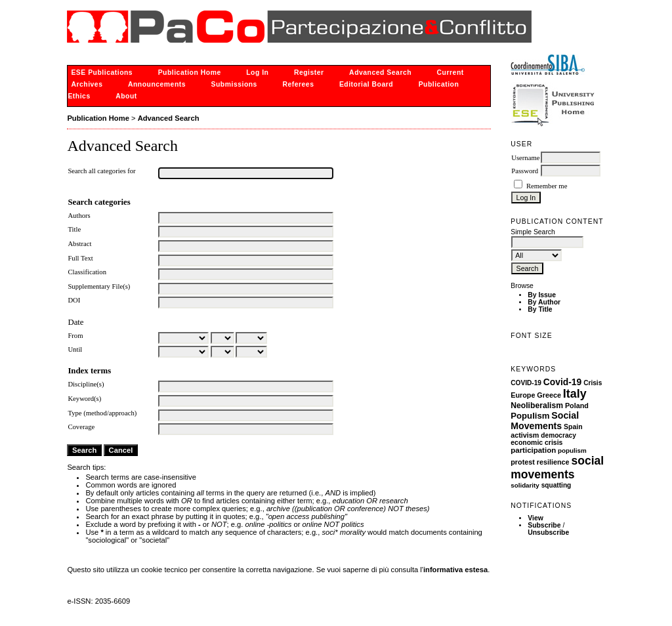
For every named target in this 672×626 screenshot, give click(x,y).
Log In (257, 73)
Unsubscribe (548, 532)
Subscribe (544, 525)
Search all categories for (101, 171)
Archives (87, 84)
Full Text (80, 258)
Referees (298, 84)
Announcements (157, 84)
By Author (544, 302)
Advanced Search (380, 73)
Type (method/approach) (102, 413)
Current (451, 73)
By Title (540, 309)
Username (525, 158)
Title (74, 229)
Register (309, 73)
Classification (87, 272)
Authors (79, 216)
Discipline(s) (86, 384)
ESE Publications (102, 73)
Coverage (81, 427)
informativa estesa (455, 570)
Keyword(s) (84, 399)
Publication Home (190, 73)
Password (525, 171)
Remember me (547, 186)
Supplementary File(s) (99, 286)
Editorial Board (366, 84)
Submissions (234, 84)
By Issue (542, 295)
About (126, 96)
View (535, 518)
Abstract (79, 244)
